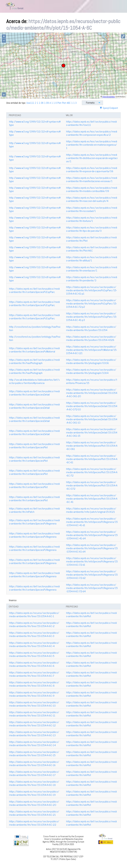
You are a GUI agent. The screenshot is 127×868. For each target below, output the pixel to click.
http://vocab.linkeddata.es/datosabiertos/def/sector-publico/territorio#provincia (34, 381)
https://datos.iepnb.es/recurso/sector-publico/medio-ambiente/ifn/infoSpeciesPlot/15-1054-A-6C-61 (92, 459)
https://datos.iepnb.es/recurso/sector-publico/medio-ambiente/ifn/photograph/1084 (91, 371)
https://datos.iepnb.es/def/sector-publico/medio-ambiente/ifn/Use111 (91, 123)
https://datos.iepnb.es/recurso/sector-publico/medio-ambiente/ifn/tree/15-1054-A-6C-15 (34, 753)
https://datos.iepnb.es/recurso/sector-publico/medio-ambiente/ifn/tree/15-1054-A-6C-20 (34, 803)
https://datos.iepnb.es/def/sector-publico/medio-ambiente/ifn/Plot (91, 239)
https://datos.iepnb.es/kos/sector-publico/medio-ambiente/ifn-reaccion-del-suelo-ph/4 (92, 199)
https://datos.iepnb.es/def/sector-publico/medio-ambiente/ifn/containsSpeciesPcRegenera (34, 522)
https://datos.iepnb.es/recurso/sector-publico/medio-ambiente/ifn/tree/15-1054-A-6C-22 (34, 823)
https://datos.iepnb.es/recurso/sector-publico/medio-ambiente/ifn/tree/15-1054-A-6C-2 (34, 624)
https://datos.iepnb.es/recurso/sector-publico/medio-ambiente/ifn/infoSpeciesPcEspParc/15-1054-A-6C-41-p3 (91, 316)
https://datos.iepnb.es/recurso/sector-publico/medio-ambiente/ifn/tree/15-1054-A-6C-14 (34, 743)
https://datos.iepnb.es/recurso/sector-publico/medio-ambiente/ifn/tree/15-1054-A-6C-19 (34, 793)
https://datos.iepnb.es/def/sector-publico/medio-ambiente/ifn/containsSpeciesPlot (34, 445)
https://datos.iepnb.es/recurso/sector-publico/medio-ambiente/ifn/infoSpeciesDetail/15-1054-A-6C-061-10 (92, 419)
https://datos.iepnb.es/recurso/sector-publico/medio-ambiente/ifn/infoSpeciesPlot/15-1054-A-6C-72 (92, 472)
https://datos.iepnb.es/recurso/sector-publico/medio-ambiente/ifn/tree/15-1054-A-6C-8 (34, 684)
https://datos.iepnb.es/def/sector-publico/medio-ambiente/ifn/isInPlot (91, 614)
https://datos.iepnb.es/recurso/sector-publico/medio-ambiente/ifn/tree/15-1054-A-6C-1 (34, 614)
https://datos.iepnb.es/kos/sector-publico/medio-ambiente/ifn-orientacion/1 (92, 269)
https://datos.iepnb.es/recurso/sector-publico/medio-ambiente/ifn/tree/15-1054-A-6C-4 (34, 644)
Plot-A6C (66, 103)
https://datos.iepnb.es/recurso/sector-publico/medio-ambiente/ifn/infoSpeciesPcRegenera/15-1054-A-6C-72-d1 (92, 561)
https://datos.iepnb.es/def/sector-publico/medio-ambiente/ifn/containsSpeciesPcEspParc (34, 290)
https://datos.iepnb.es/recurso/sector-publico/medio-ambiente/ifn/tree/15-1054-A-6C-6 (34, 664)
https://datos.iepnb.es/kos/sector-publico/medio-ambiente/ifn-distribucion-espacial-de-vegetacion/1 (92, 158)
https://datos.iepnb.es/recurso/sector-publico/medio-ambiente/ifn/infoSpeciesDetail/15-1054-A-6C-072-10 (92, 406)
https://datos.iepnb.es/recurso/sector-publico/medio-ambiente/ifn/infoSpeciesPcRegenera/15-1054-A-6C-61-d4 (92, 548)
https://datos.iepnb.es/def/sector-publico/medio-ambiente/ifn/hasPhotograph (34, 361)
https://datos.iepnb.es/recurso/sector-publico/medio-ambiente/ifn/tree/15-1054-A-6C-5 (34, 654)
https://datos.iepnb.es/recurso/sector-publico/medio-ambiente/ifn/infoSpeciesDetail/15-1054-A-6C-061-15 (92, 432)
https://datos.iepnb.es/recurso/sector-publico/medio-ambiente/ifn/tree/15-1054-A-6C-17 (34, 773)
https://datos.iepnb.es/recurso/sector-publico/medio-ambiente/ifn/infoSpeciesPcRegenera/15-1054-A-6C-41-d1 (92, 522)
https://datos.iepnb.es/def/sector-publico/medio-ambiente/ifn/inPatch (34, 510)
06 (42, 103)
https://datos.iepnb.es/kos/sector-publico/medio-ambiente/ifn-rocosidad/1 (92, 209)
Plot (59, 103)
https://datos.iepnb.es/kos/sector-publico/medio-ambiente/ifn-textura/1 (92, 219)
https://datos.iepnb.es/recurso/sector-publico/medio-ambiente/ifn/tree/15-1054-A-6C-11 (34, 714)
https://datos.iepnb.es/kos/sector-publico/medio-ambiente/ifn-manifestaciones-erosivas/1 (92, 179)
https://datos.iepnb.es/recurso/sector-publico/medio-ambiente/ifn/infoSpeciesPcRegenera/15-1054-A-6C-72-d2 (92, 574)
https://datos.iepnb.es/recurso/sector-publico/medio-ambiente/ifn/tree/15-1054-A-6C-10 (34, 704)
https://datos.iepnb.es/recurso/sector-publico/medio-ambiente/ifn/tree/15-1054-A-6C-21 (34, 813)
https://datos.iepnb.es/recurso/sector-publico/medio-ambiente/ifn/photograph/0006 (91, 361)
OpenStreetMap (109, 97)
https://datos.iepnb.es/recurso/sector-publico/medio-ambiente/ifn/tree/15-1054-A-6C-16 (34, 763)
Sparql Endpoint (109, 108)
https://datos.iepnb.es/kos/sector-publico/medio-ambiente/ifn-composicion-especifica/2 (92, 133)
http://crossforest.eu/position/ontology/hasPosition (35, 328)
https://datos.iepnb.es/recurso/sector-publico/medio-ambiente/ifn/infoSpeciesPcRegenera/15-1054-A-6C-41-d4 (92, 535)
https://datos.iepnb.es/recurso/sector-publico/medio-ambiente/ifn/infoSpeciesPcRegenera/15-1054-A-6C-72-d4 (92, 588)
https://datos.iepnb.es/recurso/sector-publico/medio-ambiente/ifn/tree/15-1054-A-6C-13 (34, 733)
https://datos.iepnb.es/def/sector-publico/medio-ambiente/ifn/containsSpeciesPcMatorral (34, 350)
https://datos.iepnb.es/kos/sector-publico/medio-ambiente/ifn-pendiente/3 (92, 279)
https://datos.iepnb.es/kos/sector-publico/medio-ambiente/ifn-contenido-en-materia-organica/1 (92, 144)
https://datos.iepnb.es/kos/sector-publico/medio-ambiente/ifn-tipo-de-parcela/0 (92, 229)
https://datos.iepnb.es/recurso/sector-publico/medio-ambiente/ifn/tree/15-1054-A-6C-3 (34, 634)
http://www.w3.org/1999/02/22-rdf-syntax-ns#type (35, 123)
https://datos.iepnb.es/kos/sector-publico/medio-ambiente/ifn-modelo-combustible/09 (92, 189)
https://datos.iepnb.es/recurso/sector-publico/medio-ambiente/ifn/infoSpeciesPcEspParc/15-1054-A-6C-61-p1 (91, 290)
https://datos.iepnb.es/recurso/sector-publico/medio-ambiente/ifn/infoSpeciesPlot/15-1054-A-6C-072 (92, 485)
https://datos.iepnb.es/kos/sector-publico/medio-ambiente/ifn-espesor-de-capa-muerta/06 (92, 169)
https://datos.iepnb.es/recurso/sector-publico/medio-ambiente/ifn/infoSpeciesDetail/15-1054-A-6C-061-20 (92, 393)
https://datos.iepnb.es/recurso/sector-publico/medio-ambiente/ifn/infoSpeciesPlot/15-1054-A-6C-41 (92, 498)
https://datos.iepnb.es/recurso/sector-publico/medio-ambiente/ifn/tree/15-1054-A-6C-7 (34, 674)
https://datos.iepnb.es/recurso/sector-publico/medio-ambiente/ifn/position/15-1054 (91, 328)
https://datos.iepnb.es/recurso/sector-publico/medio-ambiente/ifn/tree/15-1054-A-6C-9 (34, 694)
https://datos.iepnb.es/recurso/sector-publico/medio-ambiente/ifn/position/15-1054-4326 (91, 338)
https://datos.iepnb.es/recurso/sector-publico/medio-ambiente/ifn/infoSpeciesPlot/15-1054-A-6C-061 (92, 445)
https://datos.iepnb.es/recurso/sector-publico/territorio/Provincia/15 (92, 381)
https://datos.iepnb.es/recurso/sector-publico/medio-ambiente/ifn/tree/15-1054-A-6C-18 (34, 783)
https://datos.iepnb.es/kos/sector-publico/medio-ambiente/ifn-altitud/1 (92, 259)
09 (47, 103)
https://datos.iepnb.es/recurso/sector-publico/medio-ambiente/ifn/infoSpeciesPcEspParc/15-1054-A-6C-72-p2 (91, 303)
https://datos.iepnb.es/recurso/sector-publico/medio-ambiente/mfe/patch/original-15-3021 (91, 510)
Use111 (30, 103)
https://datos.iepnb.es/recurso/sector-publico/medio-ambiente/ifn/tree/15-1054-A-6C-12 (34, 724)
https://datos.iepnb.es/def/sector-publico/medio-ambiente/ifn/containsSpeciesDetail (34, 393)
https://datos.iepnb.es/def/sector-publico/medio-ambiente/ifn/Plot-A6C (91, 249)
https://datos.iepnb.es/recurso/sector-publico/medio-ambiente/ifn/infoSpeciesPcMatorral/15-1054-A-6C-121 (92, 350)
